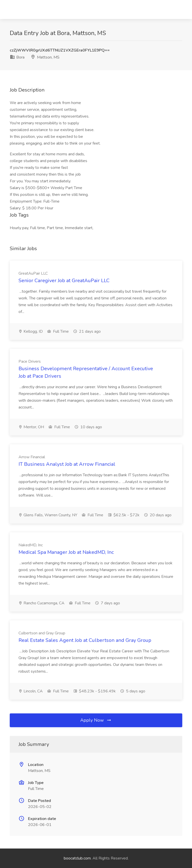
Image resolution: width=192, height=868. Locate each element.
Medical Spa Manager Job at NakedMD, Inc (66, 552)
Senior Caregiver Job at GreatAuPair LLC (64, 281)
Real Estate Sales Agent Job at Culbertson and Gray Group (85, 640)
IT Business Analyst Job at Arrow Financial (67, 464)
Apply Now (96, 720)
